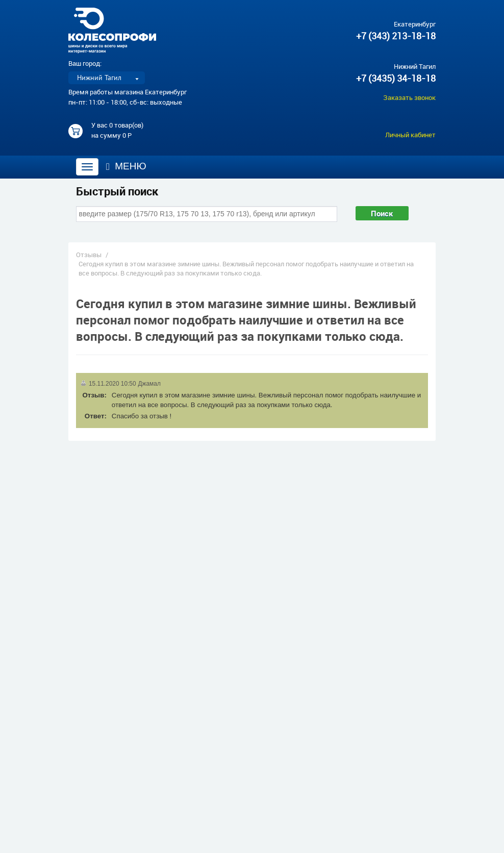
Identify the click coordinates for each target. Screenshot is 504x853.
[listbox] (107, 78)
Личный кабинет (410, 135)
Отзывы (89, 255)
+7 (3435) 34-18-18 (396, 78)
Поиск (382, 213)
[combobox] (207, 214)
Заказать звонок (409, 97)
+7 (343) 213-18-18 (396, 36)
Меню (126, 166)
